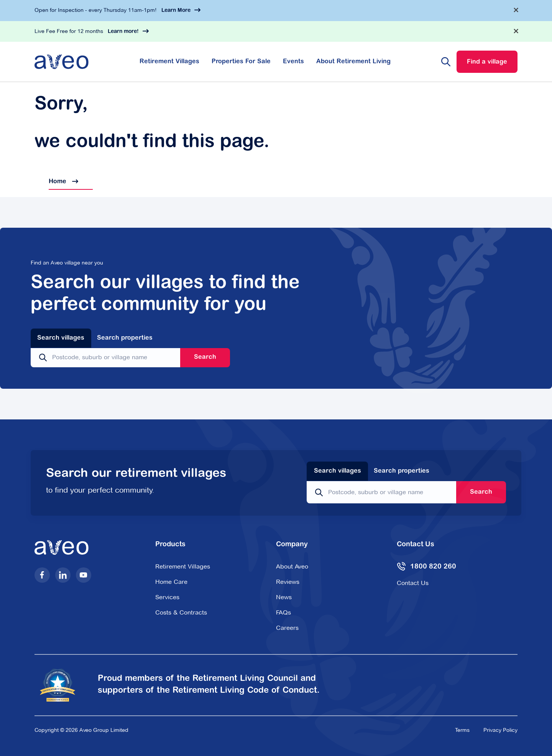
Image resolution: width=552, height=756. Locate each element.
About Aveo (292, 566)
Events (293, 62)
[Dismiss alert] (516, 10)
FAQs (283, 612)
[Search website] (446, 62)
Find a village (487, 62)
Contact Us (413, 583)
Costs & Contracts (181, 612)
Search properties (125, 338)
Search (205, 357)
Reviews (288, 582)
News (284, 597)
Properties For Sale (241, 62)
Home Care (171, 582)
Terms (462, 730)
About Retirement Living (353, 62)
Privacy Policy (500, 730)
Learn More (176, 11)
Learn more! (123, 32)
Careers (287, 628)
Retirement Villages (169, 62)
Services (167, 597)
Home (56, 182)
